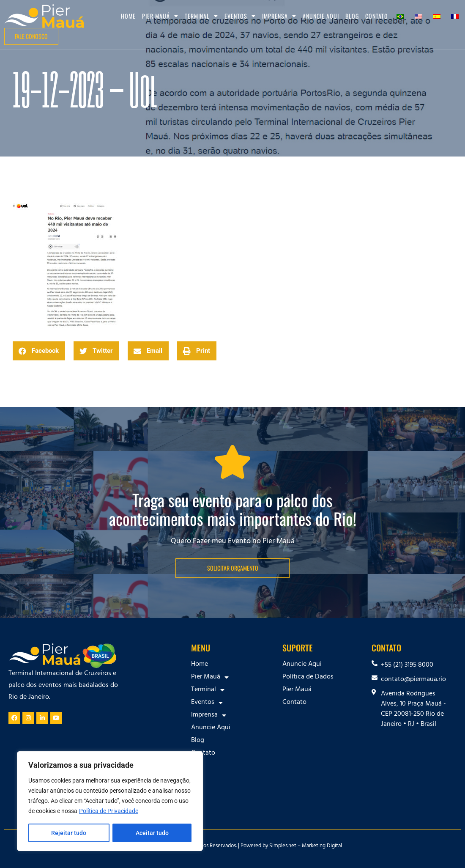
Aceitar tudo (152, 833)
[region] (110, 802)
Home (128, 16)
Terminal (201, 16)
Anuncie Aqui (321, 16)
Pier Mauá (160, 16)
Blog (352, 16)
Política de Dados (308, 677)
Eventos (240, 16)
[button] (39, 351)
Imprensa (279, 16)
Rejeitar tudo (69, 833)
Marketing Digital (322, 846)
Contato (377, 16)
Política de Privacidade (109, 812)
